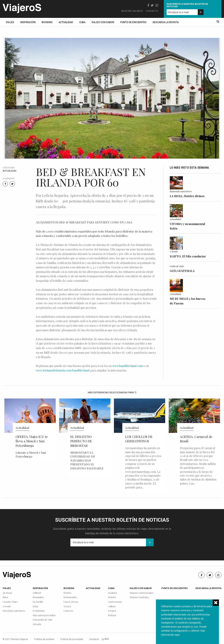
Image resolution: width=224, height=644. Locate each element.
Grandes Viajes (10, 602)
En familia (38, 602)
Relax (36, 606)
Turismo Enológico (139, 597)
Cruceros (68, 611)
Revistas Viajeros (132, 11)
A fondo (174, 251)
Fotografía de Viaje (43, 620)
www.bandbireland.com (127, 366)
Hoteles (67, 593)
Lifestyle (37, 624)
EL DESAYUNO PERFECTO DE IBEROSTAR (81, 441)
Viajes (10, 22)
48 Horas (7, 593)
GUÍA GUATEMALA (182, 271)
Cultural (37, 593)
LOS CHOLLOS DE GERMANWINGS (139, 439)
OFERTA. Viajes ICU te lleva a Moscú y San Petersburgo (32, 441)
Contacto (152, 11)
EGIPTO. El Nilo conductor (188, 256)
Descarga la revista (166, 22)
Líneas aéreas (71, 602)
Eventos (112, 611)
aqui (177, 635)
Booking (47, 22)
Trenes (67, 606)
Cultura (112, 606)
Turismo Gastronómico (141, 593)
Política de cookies (44, 639)
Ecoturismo (39, 611)
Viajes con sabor (103, 22)
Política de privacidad (72, 639)
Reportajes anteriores (181, 191)
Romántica (38, 597)
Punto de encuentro (133, 22)
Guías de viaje (177, 266)
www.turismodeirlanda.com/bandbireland (63, 370)
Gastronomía (115, 602)
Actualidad (66, 22)
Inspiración (28, 22)
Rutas (5, 597)
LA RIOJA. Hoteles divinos (187, 196)
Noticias (112, 615)
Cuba (82, 22)
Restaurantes (70, 597)
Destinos (113, 593)
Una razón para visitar (44, 615)
